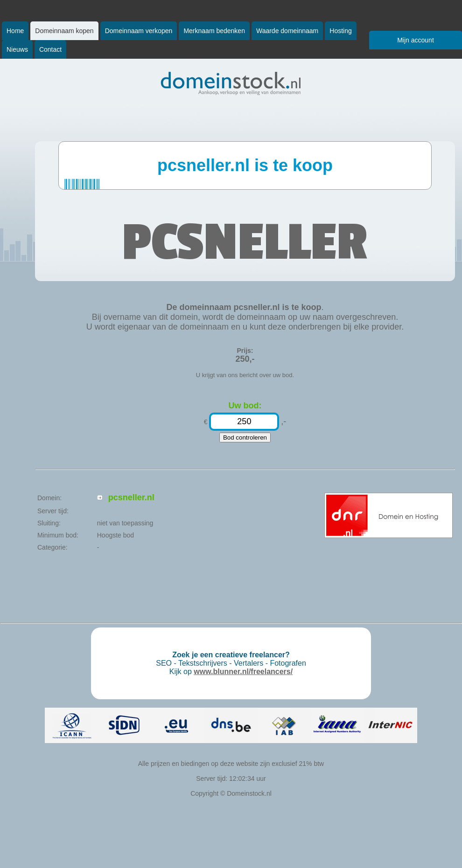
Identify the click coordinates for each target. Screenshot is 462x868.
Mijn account (416, 40)
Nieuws (17, 49)
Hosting (340, 31)
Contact (50, 49)
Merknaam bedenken (214, 31)
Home (15, 31)
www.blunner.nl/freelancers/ (243, 672)
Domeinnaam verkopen (139, 31)
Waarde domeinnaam (287, 31)
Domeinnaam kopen (64, 31)
